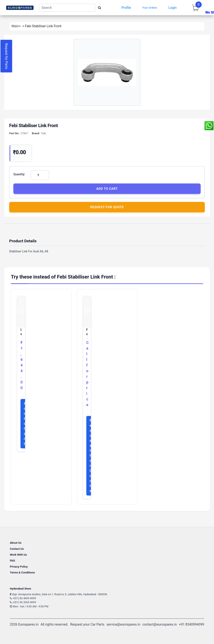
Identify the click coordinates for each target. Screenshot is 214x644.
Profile (126, 8)
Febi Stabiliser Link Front (87, 332)
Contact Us (17, 549)
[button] (107, 72)
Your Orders (150, 8)
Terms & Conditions (22, 573)
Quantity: (19, 174)
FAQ (12, 561)
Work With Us (18, 555)
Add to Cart (107, 189)
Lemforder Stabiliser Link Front (21, 332)
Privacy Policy (19, 567)
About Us (16, 543)
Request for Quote (107, 207)
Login (173, 8)
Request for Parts (6, 56)
